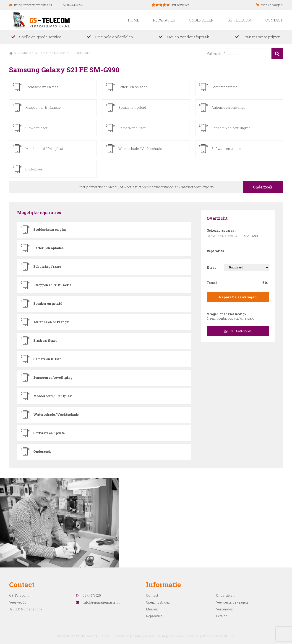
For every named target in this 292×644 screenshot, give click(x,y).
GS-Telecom (240, 20)
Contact (274, 20)
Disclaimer (121, 636)
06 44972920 (74, 5)
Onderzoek (262, 187)
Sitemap (103, 636)
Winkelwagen (269, 5)
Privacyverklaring (146, 636)
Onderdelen (201, 20)
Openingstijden (158, 602)
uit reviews (171, 5)
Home (134, 20)
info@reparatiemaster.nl (31, 5)
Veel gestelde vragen (232, 602)
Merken (152, 609)
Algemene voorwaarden (181, 636)
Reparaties (164, 20)
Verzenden (225, 609)
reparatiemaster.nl (43, 20)
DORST (230, 636)
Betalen (222, 616)
